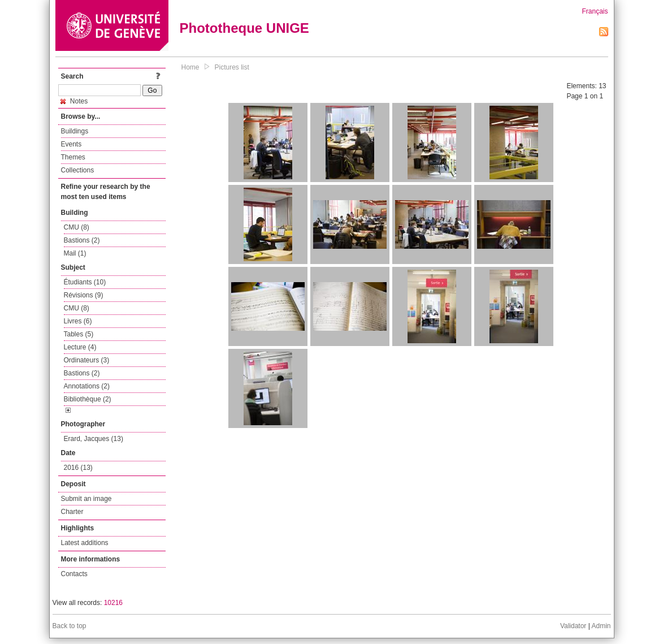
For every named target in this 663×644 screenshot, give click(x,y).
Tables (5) (79, 334)
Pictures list (232, 67)
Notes (74, 101)
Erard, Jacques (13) (94, 439)
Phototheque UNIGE (244, 28)
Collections (78, 170)
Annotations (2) (87, 386)
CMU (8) (77, 227)
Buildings (75, 131)
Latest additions (85, 543)
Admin (601, 626)
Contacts (74, 574)
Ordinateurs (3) (87, 360)
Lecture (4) (80, 347)
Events (71, 144)
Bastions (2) (82, 240)
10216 (113, 603)
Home (190, 67)
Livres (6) (78, 321)
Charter (72, 512)
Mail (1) (75, 253)
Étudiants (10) (85, 282)
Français (595, 11)
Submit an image (86, 499)
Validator (573, 626)
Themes (73, 157)
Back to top (70, 626)
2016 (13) (78, 468)
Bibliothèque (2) (88, 399)
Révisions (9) (84, 295)
